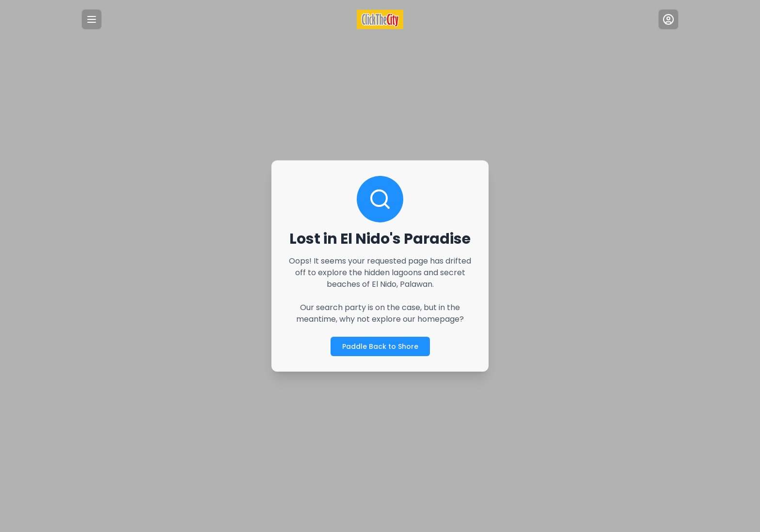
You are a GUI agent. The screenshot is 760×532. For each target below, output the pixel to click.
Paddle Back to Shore (380, 346)
